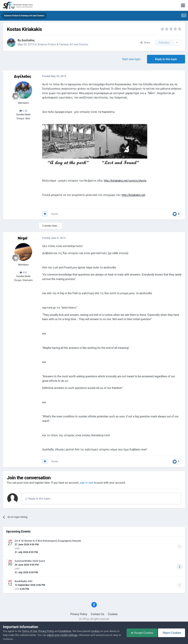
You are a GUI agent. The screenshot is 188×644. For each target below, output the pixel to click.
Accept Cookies (142, 633)
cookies (95, 631)
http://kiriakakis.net (134, 195)
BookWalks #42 (24, 581)
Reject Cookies (172, 633)
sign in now (87, 483)
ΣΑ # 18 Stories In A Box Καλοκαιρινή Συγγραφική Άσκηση (48, 541)
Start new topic (131, 59)
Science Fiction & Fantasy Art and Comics (63, 44)
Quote (55, 214)
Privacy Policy (79, 614)
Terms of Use (30, 631)
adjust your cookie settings (62, 635)
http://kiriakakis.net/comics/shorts (125, 181)
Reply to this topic (166, 59)
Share (145, 43)
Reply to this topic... (39, 499)
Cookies (113, 614)
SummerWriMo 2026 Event (30, 561)
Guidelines (65, 631)
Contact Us (98, 614)
